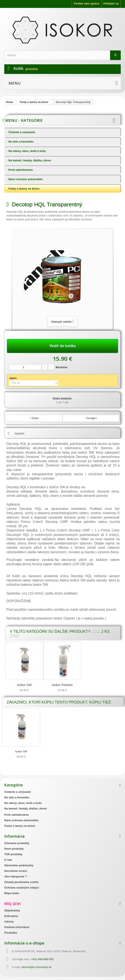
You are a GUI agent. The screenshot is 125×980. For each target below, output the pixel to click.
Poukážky (11, 933)
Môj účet (13, 903)
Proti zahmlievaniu (20, 170)
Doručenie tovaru (16, 871)
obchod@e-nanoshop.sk (36, 967)
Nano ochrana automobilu (25, 179)
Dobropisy (11, 916)
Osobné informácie (17, 927)
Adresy (9, 922)
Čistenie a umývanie (21, 132)
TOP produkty (13, 854)
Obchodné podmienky (19, 865)
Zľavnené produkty (17, 843)
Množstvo (62, 367)
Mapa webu (12, 893)
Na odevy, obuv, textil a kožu (27, 151)
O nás (8, 860)
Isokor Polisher (62, 685)
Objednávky (12, 910)
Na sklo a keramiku (21, 142)
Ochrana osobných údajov (22, 888)
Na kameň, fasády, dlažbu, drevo (29, 160)
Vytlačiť (19, 433)
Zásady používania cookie (21, 882)
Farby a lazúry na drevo (24, 189)
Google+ (91, 418)
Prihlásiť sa (111, 4)
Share (34, 418)
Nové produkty (14, 849)
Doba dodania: (62, 398)
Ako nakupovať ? (16, 876)
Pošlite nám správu (87, 4)
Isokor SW (24, 685)
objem (13, 378)
